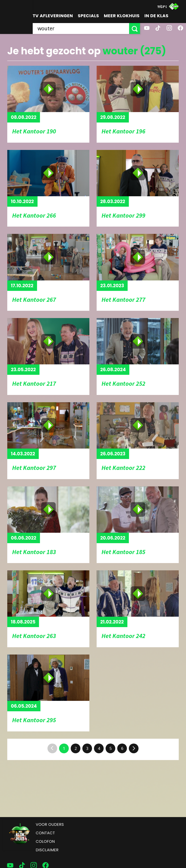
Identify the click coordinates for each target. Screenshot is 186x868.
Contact (45, 833)
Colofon (45, 841)
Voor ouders (50, 824)
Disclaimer (47, 850)
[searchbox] (81, 29)
